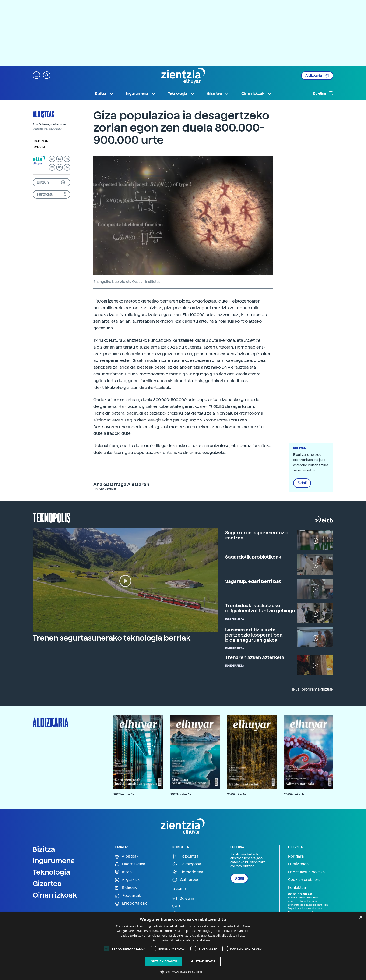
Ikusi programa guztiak (313, 689)
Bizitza (44, 849)
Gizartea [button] (218, 94)
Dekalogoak (187, 864)
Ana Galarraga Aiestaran (49, 125)
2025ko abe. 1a (181, 794)
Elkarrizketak (130, 864)
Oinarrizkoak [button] (257, 94)
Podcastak (128, 896)
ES (60, 159)
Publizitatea (298, 864)
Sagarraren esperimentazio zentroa (257, 535)
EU (52, 159)
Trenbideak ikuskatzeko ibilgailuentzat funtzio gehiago (260, 608)
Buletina (323, 93)
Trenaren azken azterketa (255, 657)
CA (60, 167)
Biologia (39, 147)
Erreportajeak (131, 903)
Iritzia (123, 872)
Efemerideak (188, 872)
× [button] (361, 918)
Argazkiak (127, 880)
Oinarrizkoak (55, 895)
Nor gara (296, 856)
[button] (36, 75)
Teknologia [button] (181, 94)
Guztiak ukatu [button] (203, 961)
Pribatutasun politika (306, 872)
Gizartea (47, 884)
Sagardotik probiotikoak (253, 557)
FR (67, 159)
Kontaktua (297, 888)
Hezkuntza (185, 857)
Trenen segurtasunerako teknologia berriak (112, 638)
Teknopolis (52, 517)
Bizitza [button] (104, 94)
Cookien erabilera (304, 880)
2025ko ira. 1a (236, 794)
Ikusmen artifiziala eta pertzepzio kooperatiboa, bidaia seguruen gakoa (254, 635)
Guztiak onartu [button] (164, 961)
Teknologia (51, 872)
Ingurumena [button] (141, 94)
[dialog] (183, 946)
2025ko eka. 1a (294, 794)
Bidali (302, 483)
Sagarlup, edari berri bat (253, 581)
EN (52, 167)
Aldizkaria (317, 76)
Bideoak (126, 888)
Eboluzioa (40, 141)
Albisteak (44, 114)
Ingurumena (54, 861)
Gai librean (186, 880)
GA (67, 167)
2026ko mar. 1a (124, 794)
